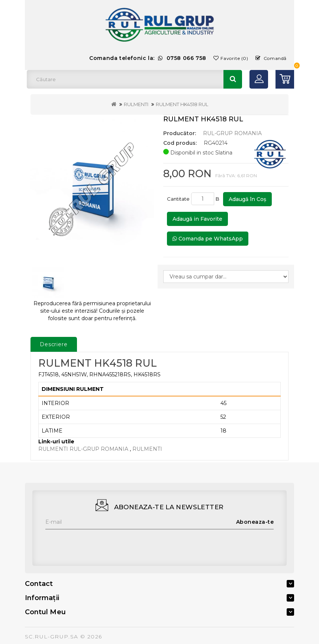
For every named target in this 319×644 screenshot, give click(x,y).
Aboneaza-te (255, 522)
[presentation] (102, 544)
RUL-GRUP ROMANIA (232, 133)
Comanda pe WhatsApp (208, 239)
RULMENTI (136, 104)
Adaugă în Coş (247, 199)
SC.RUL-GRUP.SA (52, 637)
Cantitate (178, 199)
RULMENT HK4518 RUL (182, 104)
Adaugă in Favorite (197, 219)
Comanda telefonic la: (148, 58)
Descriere (54, 344)
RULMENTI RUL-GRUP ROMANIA (83, 449)
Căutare (233, 79)
